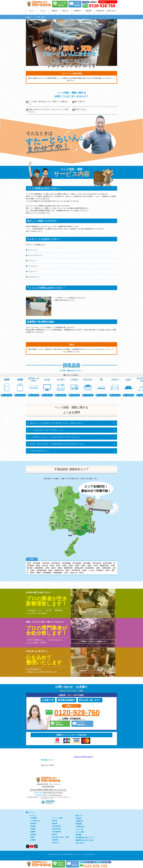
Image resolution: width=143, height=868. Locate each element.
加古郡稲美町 (39, 568)
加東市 (60, 568)
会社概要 (79, 835)
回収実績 (89, 12)
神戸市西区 (37, 563)
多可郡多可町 (76, 570)
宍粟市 (32, 570)
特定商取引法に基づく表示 (84, 840)
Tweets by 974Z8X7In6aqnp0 (83, 757)
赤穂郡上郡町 (79, 568)
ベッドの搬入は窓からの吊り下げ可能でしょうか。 (47, 430)
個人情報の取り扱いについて (85, 837)
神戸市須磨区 (77, 563)
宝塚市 (84, 570)
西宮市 (32, 573)
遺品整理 (33, 826)
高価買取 (33, 832)
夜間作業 (55, 821)
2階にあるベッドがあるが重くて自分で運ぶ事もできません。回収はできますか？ (57, 423)
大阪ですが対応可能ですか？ (40, 451)
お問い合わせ (111, 12)
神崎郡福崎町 (58, 573)
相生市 (58, 565)
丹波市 (108, 570)
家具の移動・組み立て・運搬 (60, 837)
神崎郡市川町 (104, 565)
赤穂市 (65, 565)
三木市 (66, 573)
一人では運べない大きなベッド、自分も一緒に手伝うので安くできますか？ (55, 437)
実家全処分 (34, 823)
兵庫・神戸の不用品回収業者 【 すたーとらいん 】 (71, 854)
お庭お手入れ (56, 843)
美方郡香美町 (89, 568)
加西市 (54, 568)
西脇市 (39, 573)
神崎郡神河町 (68, 568)
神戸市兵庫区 (107, 563)
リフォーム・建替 (57, 818)
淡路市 (90, 565)
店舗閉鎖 (33, 840)
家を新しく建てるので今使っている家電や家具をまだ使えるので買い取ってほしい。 (58, 444)
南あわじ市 (74, 573)
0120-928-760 (77, 713)
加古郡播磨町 (47, 573)
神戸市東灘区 (66, 563)
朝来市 (71, 565)
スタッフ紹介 (80, 832)
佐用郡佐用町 (106, 568)
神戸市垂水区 (56, 563)
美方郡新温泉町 (41, 570)
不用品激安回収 (56, 832)
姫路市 (38, 565)
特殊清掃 (33, 829)
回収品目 (54, 12)
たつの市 (91, 570)
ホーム (32, 12)
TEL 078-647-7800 (48, 787)
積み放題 (55, 823)
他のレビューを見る (48, 765)
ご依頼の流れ (100, 12)
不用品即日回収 (56, 829)
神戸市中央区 (97, 563)
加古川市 (45, 565)
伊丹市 (96, 565)
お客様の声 (77, 12)
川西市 (98, 568)
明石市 (52, 565)
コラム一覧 (79, 829)
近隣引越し (34, 834)
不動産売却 (55, 840)
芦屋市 (77, 565)
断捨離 (32, 837)
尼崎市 (83, 565)
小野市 (47, 568)
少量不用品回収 (56, 826)
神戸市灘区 (87, 563)
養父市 (81, 573)
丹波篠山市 (100, 570)
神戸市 (29, 563)
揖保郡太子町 (59, 570)
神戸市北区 (46, 563)
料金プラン (66, 12)
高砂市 (67, 570)
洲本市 (51, 570)
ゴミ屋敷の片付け (35, 821)
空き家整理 (34, 818)
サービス (43, 12)
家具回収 (55, 834)
